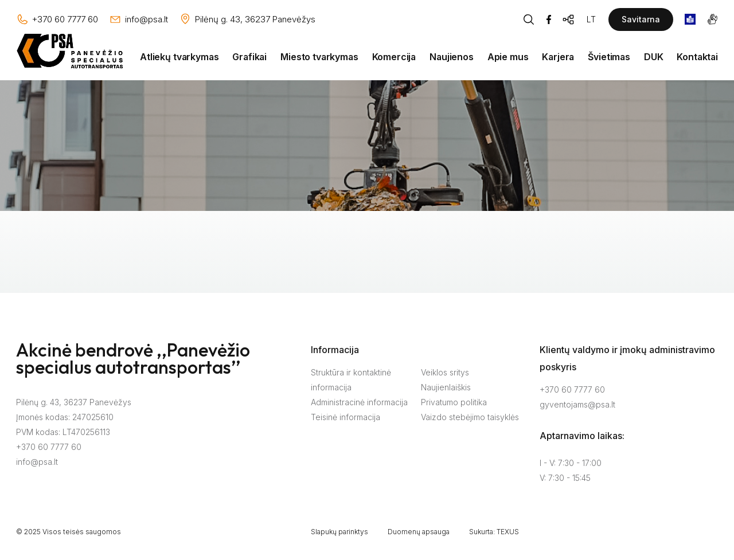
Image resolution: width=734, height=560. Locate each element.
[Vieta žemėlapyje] (247, 19)
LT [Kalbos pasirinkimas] (591, 19)
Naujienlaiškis (446, 387)
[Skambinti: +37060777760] (57, 19)
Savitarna (641, 19)
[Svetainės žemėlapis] (569, 19)
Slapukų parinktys (339, 532)
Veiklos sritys (445, 372)
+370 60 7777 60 (49, 447)
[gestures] (712, 19)
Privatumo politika (454, 402)
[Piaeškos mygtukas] (529, 19)
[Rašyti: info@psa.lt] (138, 19)
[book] (690, 19)
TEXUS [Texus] (508, 532)
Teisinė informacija (345, 417)
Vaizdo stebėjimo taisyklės (470, 417)
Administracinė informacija (359, 402)
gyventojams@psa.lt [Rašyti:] (577, 404)
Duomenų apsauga (419, 532)
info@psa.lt (37, 462)
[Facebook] (549, 19)
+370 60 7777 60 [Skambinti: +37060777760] (572, 389)
